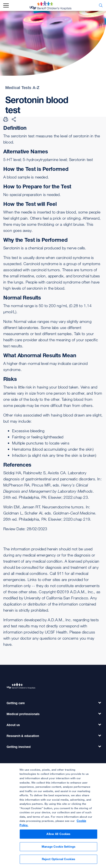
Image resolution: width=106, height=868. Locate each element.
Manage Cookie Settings (58, 849)
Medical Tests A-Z (22, 87)
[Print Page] (6, 119)
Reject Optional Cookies (58, 861)
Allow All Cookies (58, 836)
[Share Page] (14, 119)
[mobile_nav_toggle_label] (6, 6)
